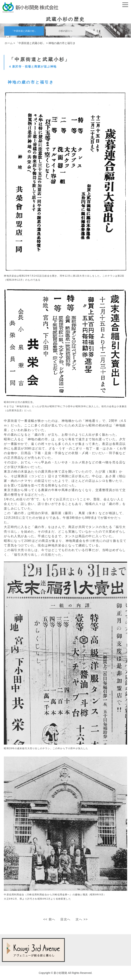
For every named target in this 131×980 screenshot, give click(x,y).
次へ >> (82, 919)
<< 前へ (49, 919)
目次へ (65, 919)
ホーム (9, 43)
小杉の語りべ (65, 31)
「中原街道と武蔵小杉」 (24, 31)
